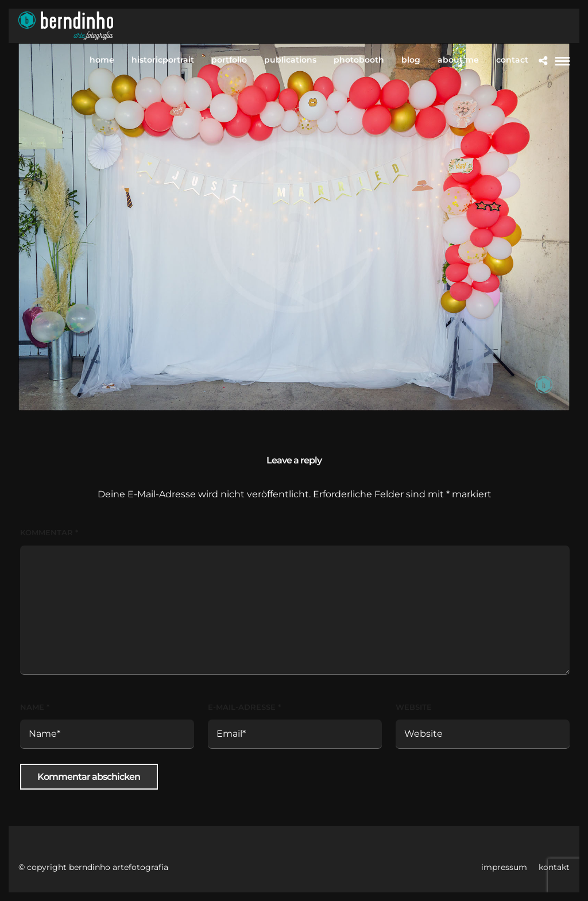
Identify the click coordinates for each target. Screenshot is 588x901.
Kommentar (49, 532)
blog (411, 60)
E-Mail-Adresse (244, 707)
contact (512, 60)
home (102, 60)
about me (458, 60)
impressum (504, 867)
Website (414, 707)
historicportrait (163, 60)
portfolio (229, 60)
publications (290, 60)
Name (35, 707)
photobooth (359, 60)
